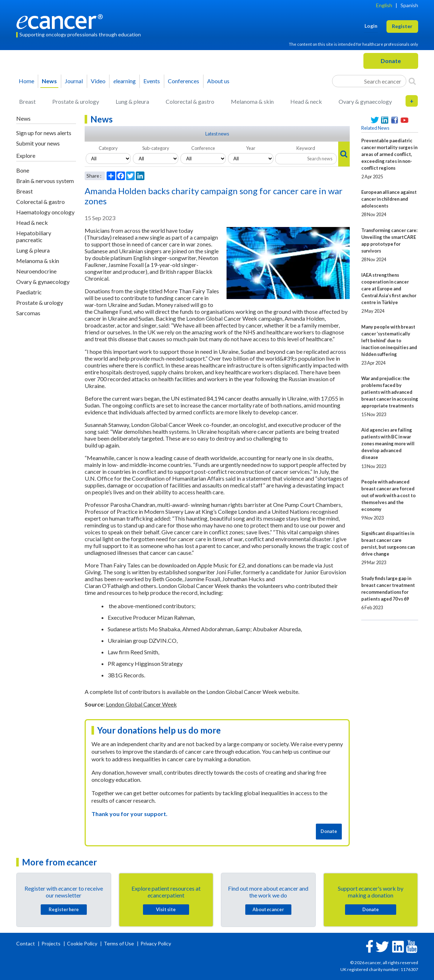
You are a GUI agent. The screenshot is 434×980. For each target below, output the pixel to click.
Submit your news (38, 143)
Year (251, 148)
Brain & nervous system (45, 181)
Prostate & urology (76, 101)
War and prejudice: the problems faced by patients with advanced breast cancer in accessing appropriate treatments (390, 392)
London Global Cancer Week (141, 704)
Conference (203, 148)
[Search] (412, 81)
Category (108, 148)
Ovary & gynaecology (365, 101)
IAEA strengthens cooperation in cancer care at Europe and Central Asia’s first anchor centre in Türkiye (389, 289)
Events (152, 81)
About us (218, 81)
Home (26, 81)
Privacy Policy (156, 943)
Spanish (409, 5)
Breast (27, 101)
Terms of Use (119, 943)
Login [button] (371, 26)
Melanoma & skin (252, 101)
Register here (64, 909)
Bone (23, 170)
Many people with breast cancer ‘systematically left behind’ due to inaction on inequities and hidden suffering (389, 340)
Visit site (166, 909)
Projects (52, 943)
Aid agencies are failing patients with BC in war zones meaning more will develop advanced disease (388, 444)
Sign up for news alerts (44, 133)
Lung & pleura (132, 101)
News (49, 81)
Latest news (217, 134)
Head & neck (306, 101)
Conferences (184, 81)
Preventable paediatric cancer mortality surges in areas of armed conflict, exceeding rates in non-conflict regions (389, 154)
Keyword (306, 148)
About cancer (268, 909)
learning (125, 81)
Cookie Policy (82, 943)
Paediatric (29, 292)
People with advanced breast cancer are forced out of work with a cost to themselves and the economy (388, 495)
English (384, 5)
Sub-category (156, 148)
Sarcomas (28, 313)
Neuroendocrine (36, 271)
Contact (26, 943)
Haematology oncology (45, 212)
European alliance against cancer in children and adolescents (389, 199)
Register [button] (402, 26)
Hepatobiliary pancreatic (34, 236)
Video (98, 81)
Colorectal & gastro (190, 101)
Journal (74, 81)
